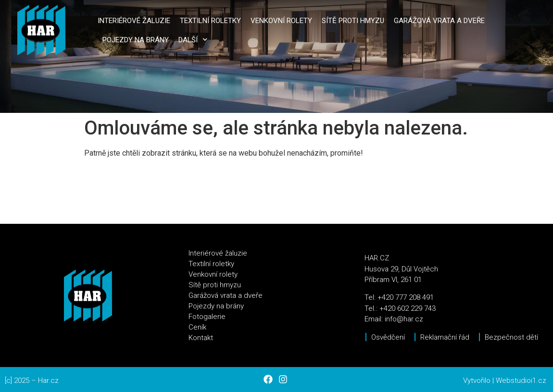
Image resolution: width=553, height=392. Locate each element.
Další (193, 40)
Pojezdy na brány (136, 40)
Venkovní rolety (281, 21)
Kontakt (201, 338)
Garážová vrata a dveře (439, 21)
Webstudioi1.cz (521, 380)
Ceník (197, 327)
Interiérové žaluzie (134, 21)
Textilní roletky (210, 21)
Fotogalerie (207, 317)
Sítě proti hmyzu (353, 21)
